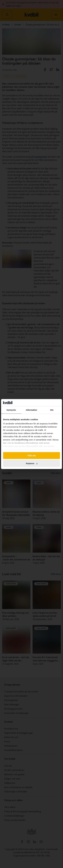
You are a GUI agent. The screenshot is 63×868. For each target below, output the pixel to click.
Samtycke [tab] (11, 410)
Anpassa (32, 463)
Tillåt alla (31, 455)
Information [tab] (31, 410)
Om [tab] (52, 410)
